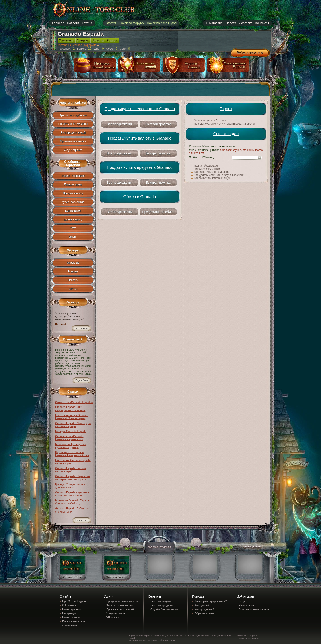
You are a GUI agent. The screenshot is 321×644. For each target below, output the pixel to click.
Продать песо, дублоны (73, 124)
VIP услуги (113, 617)
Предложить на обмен (158, 212)
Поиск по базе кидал (162, 23)
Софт (73, 228)
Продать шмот (73, 185)
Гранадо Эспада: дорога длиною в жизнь (70, 486)
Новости (73, 23)
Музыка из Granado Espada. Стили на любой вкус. (72, 502)
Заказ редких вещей (73, 133)
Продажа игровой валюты (122, 601)
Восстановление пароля (254, 609)
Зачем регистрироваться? (211, 601)
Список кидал (226, 134)
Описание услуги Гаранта (210, 121)
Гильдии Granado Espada (71, 431)
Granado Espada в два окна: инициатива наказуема (72, 494)
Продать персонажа (73, 176)
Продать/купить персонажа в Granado (140, 109)
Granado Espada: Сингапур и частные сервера (73, 425)
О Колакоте (69, 605)
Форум (111, 23)
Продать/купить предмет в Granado (140, 167)
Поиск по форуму (131, 23)
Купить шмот (73, 211)
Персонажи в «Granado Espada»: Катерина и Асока (72, 454)
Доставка (246, 23)
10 (90, 48)
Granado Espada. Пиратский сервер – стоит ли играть (72, 478)
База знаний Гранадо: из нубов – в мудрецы (70, 446)
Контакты (262, 23)
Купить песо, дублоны (73, 115)
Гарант (226, 109)
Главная (58, 23)
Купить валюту (73, 219)
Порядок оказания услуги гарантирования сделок (225, 124)
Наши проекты (71, 617)
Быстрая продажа (158, 124)
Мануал (82, 40)
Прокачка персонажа (73, 141)
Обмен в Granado (140, 197)
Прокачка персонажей (120, 609)
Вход (242, 601)
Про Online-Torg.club (75, 601)
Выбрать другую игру (250, 52)
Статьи (87, 23)
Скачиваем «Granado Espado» (74, 402)
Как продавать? (204, 609)
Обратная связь (204, 613)
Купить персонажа (73, 202)
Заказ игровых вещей (120, 605)
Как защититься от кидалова (212, 172)
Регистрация (247, 605)
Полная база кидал (206, 166)
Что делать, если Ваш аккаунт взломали (219, 175)
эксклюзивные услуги (228, 67)
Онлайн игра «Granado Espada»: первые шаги (69, 438)
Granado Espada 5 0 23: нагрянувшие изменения (70, 409)
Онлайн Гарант (117, 577)
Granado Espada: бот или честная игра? (71, 470)
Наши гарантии (72, 609)
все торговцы (253, 547)
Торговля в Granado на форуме (78, 45)
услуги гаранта (184, 67)
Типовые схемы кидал (208, 169)
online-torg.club (88, 9)
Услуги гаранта (73, 150)
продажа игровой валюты (95, 67)
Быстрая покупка (158, 153)
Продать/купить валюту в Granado (140, 138)
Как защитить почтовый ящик (212, 178)
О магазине (214, 23)
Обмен (73, 237)
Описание (66, 40)
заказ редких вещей (139, 67)
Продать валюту (73, 193)
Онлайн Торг (72, 577)
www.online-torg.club (247, 636)
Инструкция (69, 613)
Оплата (231, 23)
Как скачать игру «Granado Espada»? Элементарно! (72, 417)
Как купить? (202, 605)
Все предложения (120, 124)
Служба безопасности (164, 609)
